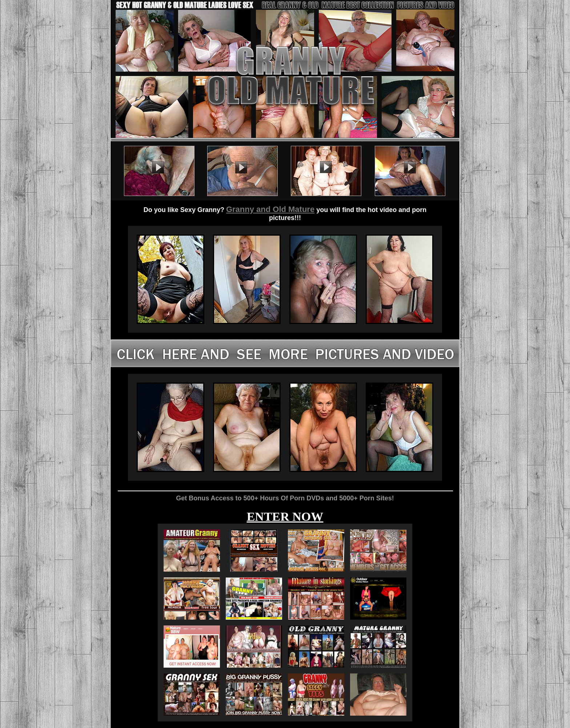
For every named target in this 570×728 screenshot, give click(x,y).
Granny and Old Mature (270, 209)
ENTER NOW (285, 517)
